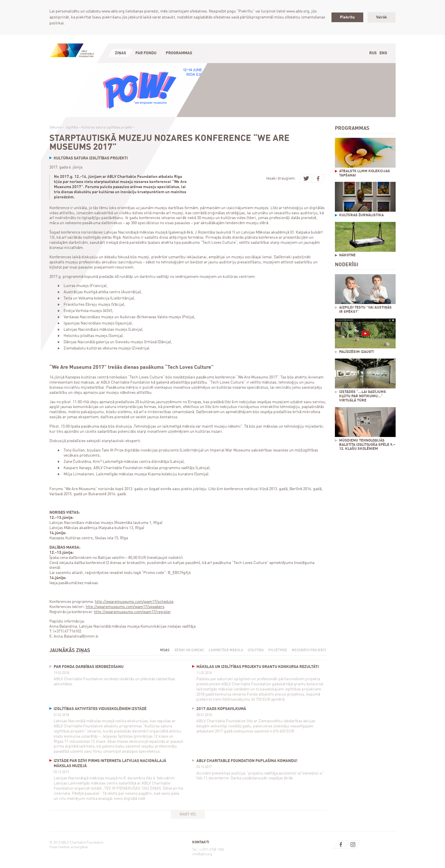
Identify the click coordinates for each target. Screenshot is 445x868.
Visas (165, 650)
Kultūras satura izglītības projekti (107, 128)
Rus (373, 53)
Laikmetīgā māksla (226, 650)
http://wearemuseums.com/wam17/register (132, 612)
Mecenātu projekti (309, 650)
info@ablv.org (202, 854)
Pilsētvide (278, 650)
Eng (383, 53)
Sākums (55, 128)
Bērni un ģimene (189, 650)
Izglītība (72, 128)
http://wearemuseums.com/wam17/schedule (134, 602)
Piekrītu (347, 17)
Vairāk (382, 17)
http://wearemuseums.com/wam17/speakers (125, 607)
